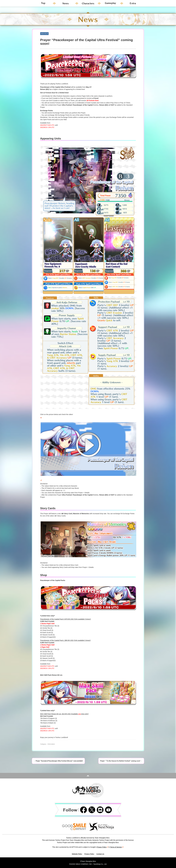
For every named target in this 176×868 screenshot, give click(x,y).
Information (51, 744)
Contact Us (100, 854)
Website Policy (77, 854)
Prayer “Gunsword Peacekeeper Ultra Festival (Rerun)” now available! (58, 761)
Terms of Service (117, 847)
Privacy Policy (102, 847)
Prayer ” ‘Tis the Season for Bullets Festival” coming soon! (121, 761)
